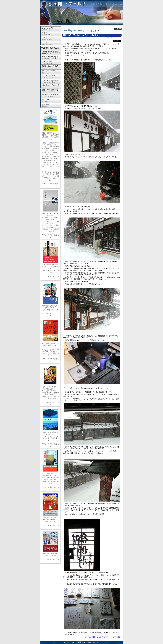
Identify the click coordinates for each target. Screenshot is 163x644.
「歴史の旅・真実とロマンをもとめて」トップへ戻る (102, 637)
